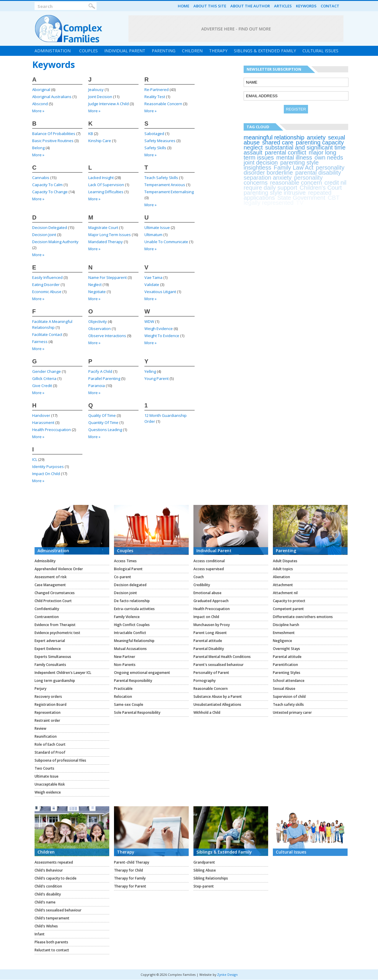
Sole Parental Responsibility (137, 712)
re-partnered (157, 90)
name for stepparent (107, 277)
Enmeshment (284, 633)
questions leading (105, 430)
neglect (95, 285)
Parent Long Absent (210, 633)
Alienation (281, 577)
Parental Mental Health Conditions (222, 657)
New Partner (125, 657)
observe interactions (107, 336)
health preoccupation (52, 430)
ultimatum (153, 235)
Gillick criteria (44, 378)
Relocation (123, 697)
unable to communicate (166, 242)
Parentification (285, 665)
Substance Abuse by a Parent (218, 697)
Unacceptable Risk (50, 784)
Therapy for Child (128, 870)
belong (38, 148)
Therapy (218, 51)
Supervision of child (289, 697)
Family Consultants (50, 665)
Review (40, 728)
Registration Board (50, 704)
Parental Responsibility (133, 681)
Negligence (282, 641)
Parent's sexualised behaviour (219, 665)
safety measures (160, 141)
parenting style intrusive (275, 193)
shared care (278, 142)
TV (300, 203)
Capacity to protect (289, 601)
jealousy (96, 90)
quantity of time (103, 422)
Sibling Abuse (205, 870)
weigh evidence (159, 329)
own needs (329, 157)
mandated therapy (106, 242)
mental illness (294, 157)
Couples (88, 51)
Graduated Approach (211, 601)
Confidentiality (47, 609)
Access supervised (209, 569)
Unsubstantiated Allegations (217, 704)
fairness (40, 342)
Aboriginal (41, 90)
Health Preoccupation (212, 609)
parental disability (318, 173)
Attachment (283, 585)
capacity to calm (47, 185)
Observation (100, 329)
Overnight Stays (286, 649)
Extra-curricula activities (134, 609)
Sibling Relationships (211, 878)
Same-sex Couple (129, 704)
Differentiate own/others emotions (303, 617)
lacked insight (101, 178)
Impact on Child (206, 617)
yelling (150, 371)
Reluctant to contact (52, 950)
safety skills (155, 148)
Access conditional (209, 561)
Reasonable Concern (211, 689)
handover (41, 415)
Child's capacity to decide (56, 878)
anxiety (316, 137)
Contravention (47, 617)
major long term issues (110, 235)
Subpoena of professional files (60, 760)
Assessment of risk (51, 577)
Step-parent (204, 886)
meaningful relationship (274, 137)
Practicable (123, 689)
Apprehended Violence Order (59, 569)
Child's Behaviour (49, 870)
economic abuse (47, 292)
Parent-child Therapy (132, 862)
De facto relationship (132, 601)
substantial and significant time (305, 147)
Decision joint (126, 593)
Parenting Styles (287, 673)
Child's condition (48, 886)
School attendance (289, 681)
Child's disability (48, 894)
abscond (40, 104)
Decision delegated (130, 585)
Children (192, 51)
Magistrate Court (103, 227)
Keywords (306, 6)
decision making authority (55, 242)
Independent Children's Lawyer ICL (63, 673)
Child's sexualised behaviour (58, 910)
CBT (334, 198)
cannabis (41, 178)
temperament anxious (165, 185)
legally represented (269, 203)
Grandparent (204, 862)
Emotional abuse (207, 593)
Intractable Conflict (130, 633)
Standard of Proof (50, 752)
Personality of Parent (211, 673)
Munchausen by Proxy (212, 625)
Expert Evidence (48, 649)
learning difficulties (106, 192)
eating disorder (46, 285)
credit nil (335, 183)
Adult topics (283, 569)
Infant (40, 934)
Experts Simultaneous (53, 657)
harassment (43, 422)
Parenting (164, 51)
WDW (149, 321)
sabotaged (154, 134)
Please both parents (51, 942)
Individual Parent (125, 51)
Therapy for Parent (130, 886)
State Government (301, 198)
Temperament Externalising (169, 192)
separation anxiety (268, 178)
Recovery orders (48, 697)
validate (152, 285)
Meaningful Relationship (134, 641)
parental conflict (286, 152)
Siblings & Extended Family (265, 51)
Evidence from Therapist (55, 625)
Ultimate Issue (47, 776)
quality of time (102, 415)
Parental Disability (209, 649)
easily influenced (47, 277)
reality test (155, 97)
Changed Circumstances (55, 593)
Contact (330, 6)
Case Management (50, 585)
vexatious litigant (160, 292)
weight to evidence (162, 336)
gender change (47, 371)
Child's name (45, 902)
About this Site (210, 6)
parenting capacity (320, 142)
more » (38, 111)
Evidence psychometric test (57, 633)
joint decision (100, 97)
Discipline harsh (286, 625)
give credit (42, 386)
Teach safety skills (288, 704)
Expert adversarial (50, 641)
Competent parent (288, 609)
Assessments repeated (54, 862)
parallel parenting (104, 378)
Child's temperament (52, 918)
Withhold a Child (207, 712)
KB (91, 134)
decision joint (44, 235)
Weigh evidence (48, 792)
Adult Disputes (285, 561)
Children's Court (321, 188)
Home (184, 6)
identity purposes (48, 467)
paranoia (97, 386)
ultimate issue (157, 227)
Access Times (125, 561)
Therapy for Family (130, 878)
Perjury (40, 689)
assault (253, 152)
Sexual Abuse (284, 689)
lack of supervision (106, 185)
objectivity (98, 321)
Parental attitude (208, 641)
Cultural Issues (320, 51)
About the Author (250, 6)
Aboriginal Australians (52, 97)
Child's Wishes (46, 926)
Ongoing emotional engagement (142, 673)
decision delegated (50, 227)
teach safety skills (161, 178)
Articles (283, 6)
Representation (48, 712)
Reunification (46, 736)
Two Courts (44, 768)
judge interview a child (109, 104)
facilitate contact (47, 334)
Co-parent (123, 577)
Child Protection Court (53, 601)
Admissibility (45, 561)
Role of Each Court (50, 744)
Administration (53, 51)
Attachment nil (285, 593)
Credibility (202, 585)
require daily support (270, 188)
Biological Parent (128, 569)
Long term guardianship (55, 681)
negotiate (97, 292)
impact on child (46, 474)
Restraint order (47, 720)
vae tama (153, 277)
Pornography (205, 681)
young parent (157, 378)
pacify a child (100, 371)
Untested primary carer (292, 712)
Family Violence (127, 617)
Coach (199, 577)
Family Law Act (294, 168)
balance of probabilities (54, 134)
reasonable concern (163, 104)
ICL (35, 459)
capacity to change (50, 192)
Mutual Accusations (130, 649)
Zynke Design (227, 975)
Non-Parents (125, 665)
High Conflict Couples (132, 625)
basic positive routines (53, 141)
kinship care (100, 141)
